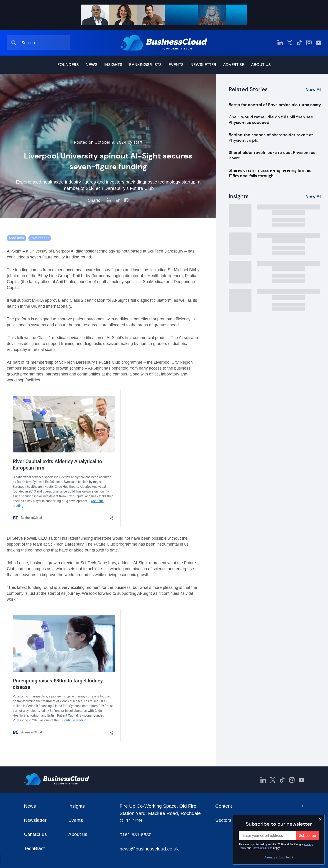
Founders (68, 65)
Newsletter (203, 65)
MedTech (17, 238)
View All (314, 89)
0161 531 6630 (136, 835)
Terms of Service (262, 848)
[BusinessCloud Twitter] (290, 43)
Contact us (35, 834)
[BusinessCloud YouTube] (318, 43)
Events (176, 65)
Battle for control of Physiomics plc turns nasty (275, 105)
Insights (113, 65)
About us (261, 65)
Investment (40, 238)
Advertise (234, 65)
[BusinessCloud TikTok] (299, 43)
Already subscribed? (279, 857)
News (92, 65)
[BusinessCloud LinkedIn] (280, 43)
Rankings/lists (145, 65)
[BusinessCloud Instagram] (309, 43)
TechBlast (34, 848)
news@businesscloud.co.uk (149, 849)
